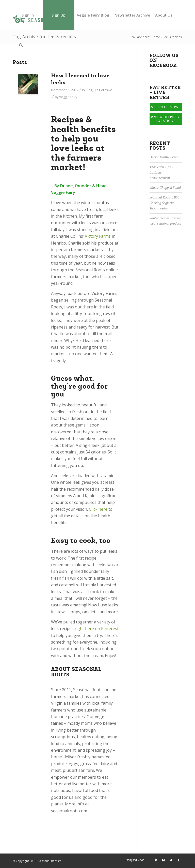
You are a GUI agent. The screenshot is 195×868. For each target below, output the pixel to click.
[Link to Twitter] (171, 860)
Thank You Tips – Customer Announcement (161, 173)
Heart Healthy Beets (164, 157)
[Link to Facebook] (178, 860)
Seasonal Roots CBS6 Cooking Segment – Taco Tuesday (165, 203)
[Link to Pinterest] (156, 860)
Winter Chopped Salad (165, 188)
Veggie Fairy (68, 97)
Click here (98, 509)
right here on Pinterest (97, 629)
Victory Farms (98, 236)
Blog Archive (103, 90)
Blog (89, 90)
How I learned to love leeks (80, 79)
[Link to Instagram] (163, 860)
